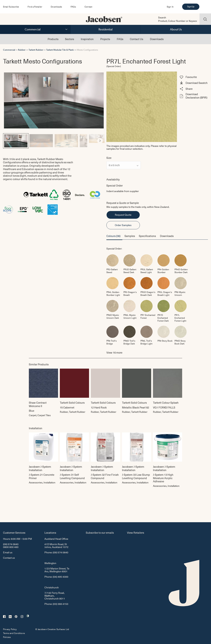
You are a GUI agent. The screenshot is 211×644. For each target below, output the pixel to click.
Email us (8, 552)
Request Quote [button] (123, 215)
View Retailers (136, 532)
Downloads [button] (167, 236)
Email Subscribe (11, 7)
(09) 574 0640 (11, 544)
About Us (176, 29)
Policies (7, 637)
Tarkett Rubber (36, 50)
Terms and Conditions (14, 633)
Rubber (22, 50)
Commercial (33, 29)
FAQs (73, 7)
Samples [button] (130, 236)
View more (114, 353)
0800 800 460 (11, 547)
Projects (105, 39)
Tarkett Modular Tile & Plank (60, 50)
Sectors (69, 39)
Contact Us (136, 39)
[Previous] (8, 141)
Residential (105, 29)
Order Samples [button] (123, 225)
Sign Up (191, 7)
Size (109, 158)
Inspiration (87, 39)
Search (162, 18)
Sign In (170, 7)
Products (53, 39)
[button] (193, 83)
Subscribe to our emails (100, 532)
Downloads (56, 7)
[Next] (100, 141)
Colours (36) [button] (113, 236)
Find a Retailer (35, 7)
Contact (88, 7)
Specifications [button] (147, 236)
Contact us (9, 558)
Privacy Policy (10, 629)
